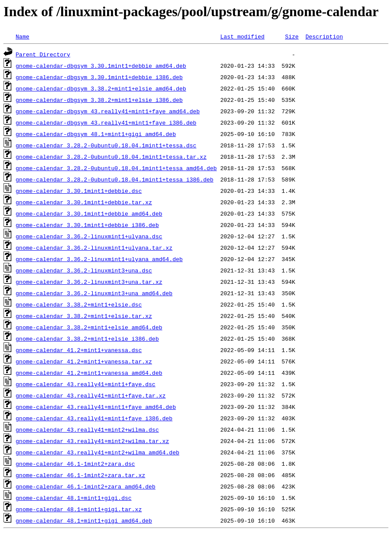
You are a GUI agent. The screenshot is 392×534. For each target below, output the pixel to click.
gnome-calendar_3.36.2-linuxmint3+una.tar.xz (89, 282)
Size (292, 36)
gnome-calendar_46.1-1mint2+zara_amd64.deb (86, 486)
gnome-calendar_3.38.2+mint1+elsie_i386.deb (87, 339)
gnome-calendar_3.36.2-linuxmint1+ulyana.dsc (89, 236)
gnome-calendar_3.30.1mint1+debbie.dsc (79, 191)
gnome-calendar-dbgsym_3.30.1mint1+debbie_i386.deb (99, 77)
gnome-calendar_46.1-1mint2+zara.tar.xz (80, 475)
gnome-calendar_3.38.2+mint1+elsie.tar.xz (84, 316)
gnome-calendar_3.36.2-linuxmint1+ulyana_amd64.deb (99, 259)
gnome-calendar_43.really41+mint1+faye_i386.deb (94, 418)
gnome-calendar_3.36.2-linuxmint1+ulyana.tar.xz (94, 248)
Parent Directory (43, 54)
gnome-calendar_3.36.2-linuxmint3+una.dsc (84, 270)
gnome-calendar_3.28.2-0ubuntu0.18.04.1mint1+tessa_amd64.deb (116, 168)
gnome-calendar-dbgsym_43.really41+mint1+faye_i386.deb (106, 122)
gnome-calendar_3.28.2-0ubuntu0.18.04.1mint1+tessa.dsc (106, 145)
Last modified (242, 36)
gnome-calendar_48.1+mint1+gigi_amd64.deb (84, 520)
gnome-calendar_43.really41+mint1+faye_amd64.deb (96, 407)
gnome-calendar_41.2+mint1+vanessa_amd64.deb (89, 373)
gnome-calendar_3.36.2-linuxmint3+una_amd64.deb (94, 293)
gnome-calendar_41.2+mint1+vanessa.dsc (79, 350)
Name (23, 36)
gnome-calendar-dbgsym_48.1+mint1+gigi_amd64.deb (96, 134)
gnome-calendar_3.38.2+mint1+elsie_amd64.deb (89, 327)
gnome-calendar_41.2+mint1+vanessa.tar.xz (84, 361)
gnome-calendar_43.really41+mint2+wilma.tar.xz (92, 441)
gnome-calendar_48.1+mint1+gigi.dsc (74, 498)
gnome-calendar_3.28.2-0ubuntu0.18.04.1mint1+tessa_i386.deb (114, 179)
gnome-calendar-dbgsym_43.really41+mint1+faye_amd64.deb (108, 111)
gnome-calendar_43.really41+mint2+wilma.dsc (87, 429)
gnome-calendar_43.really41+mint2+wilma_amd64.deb (97, 452)
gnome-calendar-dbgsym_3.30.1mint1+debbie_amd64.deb (101, 66)
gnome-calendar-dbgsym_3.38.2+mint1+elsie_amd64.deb (101, 88)
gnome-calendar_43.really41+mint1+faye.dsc (86, 384)
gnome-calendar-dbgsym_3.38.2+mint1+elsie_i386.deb (99, 100)
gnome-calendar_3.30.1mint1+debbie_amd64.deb (89, 213)
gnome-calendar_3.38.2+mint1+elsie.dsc (79, 304)
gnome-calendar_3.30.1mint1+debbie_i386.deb (87, 225)
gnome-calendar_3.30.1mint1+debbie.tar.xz (84, 202)
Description (324, 36)
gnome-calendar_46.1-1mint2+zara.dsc (75, 464)
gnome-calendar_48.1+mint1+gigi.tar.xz (79, 509)
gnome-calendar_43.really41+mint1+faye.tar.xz (91, 395)
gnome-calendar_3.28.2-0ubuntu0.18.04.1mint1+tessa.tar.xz (111, 157)
